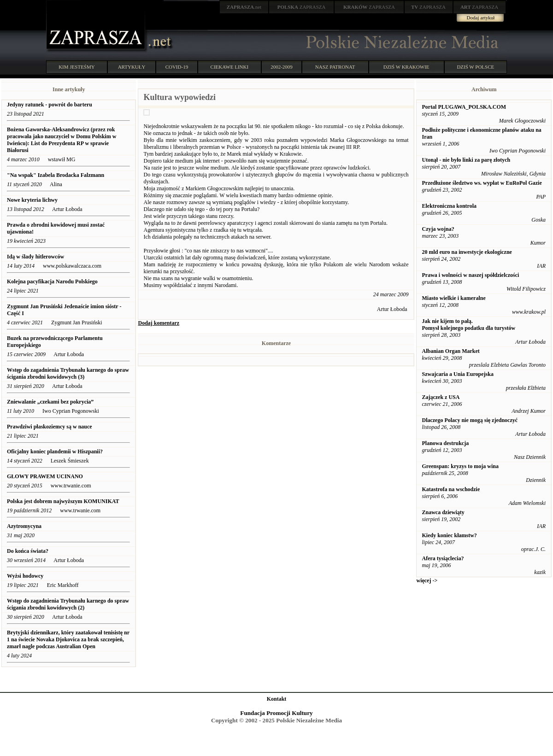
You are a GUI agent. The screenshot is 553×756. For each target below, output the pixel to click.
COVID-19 (177, 67)
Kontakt (277, 699)
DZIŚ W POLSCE (475, 67)
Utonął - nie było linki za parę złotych (466, 160)
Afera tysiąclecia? (443, 558)
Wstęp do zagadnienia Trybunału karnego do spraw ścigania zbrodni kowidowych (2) (68, 604)
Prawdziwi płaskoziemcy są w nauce (50, 427)
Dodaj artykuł (481, 18)
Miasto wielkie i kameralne (453, 298)
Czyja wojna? (438, 229)
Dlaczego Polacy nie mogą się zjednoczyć (470, 420)
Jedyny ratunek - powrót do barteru (50, 105)
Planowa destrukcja (445, 443)
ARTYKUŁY (132, 67)
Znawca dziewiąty (443, 512)
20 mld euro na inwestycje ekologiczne (467, 252)
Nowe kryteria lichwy (32, 200)
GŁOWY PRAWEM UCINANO (45, 476)
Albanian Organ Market (450, 351)
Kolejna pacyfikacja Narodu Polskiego (52, 281)
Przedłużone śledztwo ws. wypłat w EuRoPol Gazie (482, 183)
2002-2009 (282, 67)
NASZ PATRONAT (335, 67)
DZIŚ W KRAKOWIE (406, 67)
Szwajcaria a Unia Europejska (457, 374)
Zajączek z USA (441, 397)
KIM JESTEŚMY (77, 67)
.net (244, 7)
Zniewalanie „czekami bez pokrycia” (50, 402)
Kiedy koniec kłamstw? (449, 535)
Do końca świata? (28, 551)
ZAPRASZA (302, 7)
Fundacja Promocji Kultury (276, 713)
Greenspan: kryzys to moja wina (460, 466)
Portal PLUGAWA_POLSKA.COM (464, 107)
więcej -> (427, 580)
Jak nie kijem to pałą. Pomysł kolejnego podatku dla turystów (468, 325)
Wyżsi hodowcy (25, 576)
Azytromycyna (24, 526)
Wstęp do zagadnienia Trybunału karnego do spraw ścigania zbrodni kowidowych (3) (68, 373)
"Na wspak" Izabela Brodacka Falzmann (56, 175)
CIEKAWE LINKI (230, 67)
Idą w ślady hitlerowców (35, 257)
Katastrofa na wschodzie (451, 489)
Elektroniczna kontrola (449, 206)
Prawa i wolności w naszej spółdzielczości (470, 275)
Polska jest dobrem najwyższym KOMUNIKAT (63, 501)
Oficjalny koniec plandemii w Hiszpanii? (55, 451)
